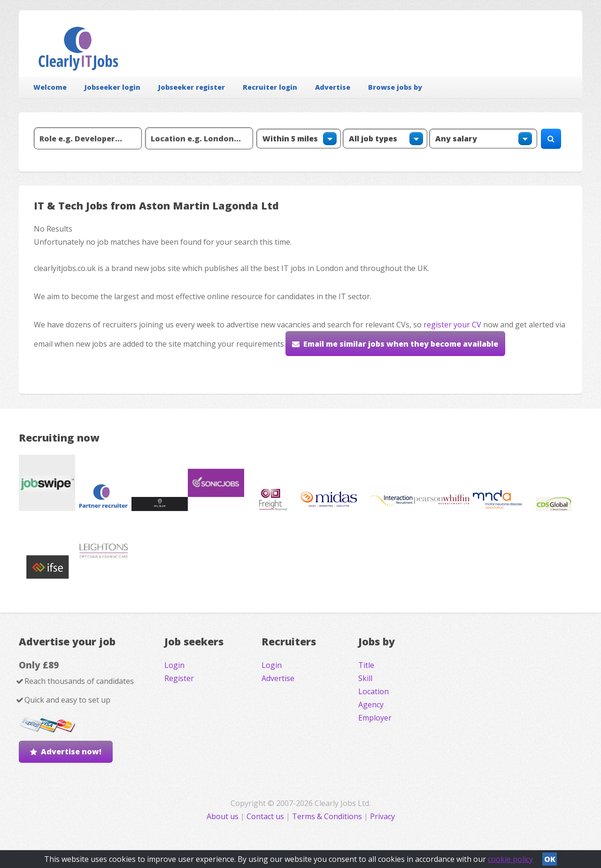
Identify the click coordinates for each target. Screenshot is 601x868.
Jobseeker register (192, 87)
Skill (365, 678)
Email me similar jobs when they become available (401, 344)
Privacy (382, 816)
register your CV (452, 325)
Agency (371, 705)
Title (366, 665)
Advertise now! (71, 752)
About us (223, 816)
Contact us (266, 816)
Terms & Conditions (327, 816)
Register (179, 678)
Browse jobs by (395, 87)
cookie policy (510, 859)
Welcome (50, 87)
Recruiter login (270, 87)
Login (174, 665)
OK (550, 859)
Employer (375, 718)
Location (374, 691)
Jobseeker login (112, 87)
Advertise (333, 87)
